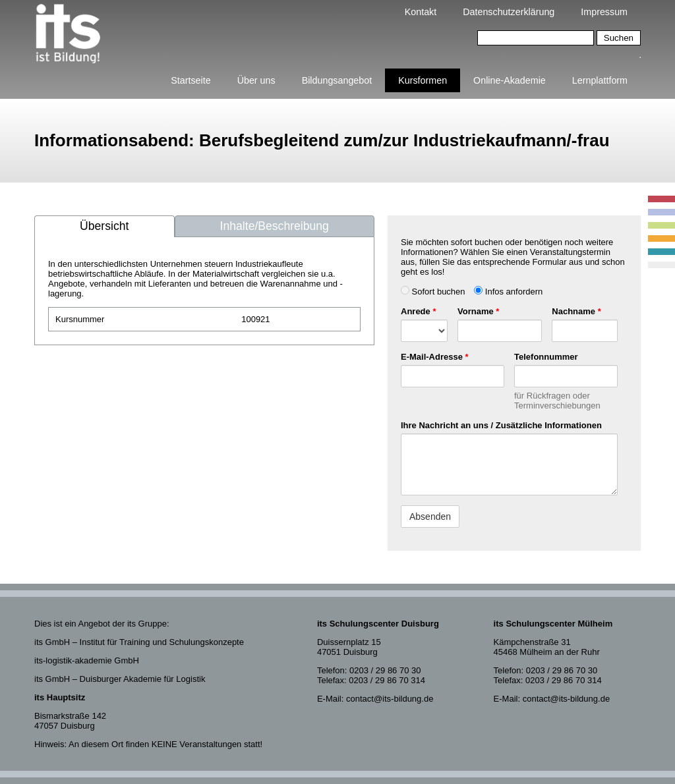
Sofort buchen (433, 291)
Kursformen (423, 80)
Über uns (256, 80)
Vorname (478, 311)
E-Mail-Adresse (435, 357)
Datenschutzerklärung (509, 12)
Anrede (418, 311)
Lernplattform (600, 80)
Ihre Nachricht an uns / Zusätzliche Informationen (501, 425)
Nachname (576, 311)
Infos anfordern (508, 291)
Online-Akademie (510, 80)
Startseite (191, 80)
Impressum (604, 12)
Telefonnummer (546, 357)
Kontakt (421, 12)
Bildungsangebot (337, 80)
